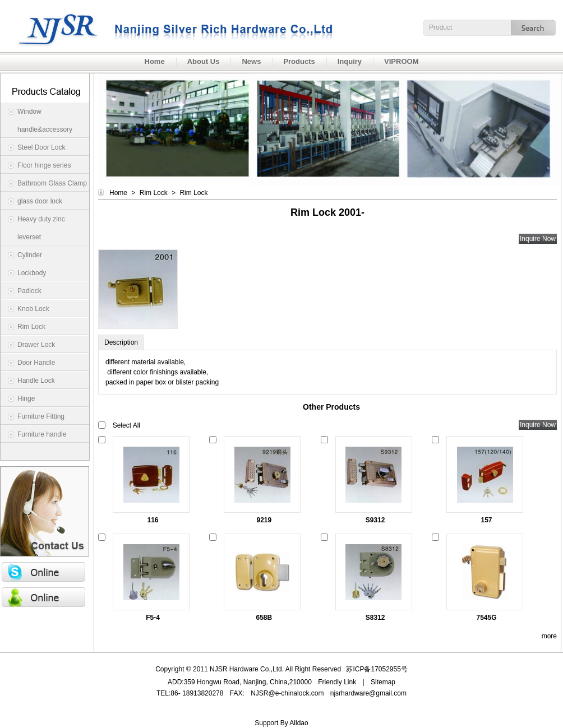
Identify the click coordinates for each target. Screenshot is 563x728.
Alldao (299, 723)
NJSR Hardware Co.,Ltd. (168, 26)
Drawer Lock (36, 345)
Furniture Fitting (41, 416)
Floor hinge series (44, 165)
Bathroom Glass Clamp (52, 183)
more (549, 636)
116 (153, 520)
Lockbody (32, 273)
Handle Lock (36, 381)
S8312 (375, 618)
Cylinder (30, 255)
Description (121, 342)
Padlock (29, 291)
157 (487, 520)
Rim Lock (31, 327)
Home (118, 193)
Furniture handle (42, 434)
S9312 (375, 520)
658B (264, 618)
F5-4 (153, 618)
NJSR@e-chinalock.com (287, 693)
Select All (126, 425)
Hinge (26, 398)
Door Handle (36, 363)
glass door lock (40, 201)
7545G (487, 618)
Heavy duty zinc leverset (41, 228)
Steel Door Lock (41, 147)
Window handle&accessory (45, 120)
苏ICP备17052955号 (377, 669)
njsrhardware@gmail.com (368, 693)
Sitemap (383, 682)
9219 (264, 520)
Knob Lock (33, 309)
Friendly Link (337, 682)
